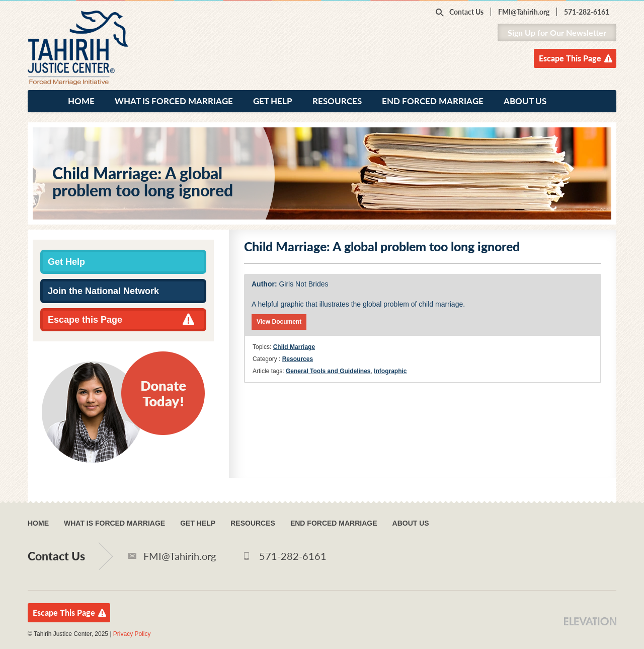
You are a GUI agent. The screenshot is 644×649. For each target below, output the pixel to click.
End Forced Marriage (433, 101)
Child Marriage (294, 347)
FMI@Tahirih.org (524, 12)
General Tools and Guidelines (328, 371)
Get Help (273, 101)
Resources (337, 101)
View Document (279, 322)
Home (81, 101)
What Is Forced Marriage (174, 101)
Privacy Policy (132, 634)
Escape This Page (570, 58)
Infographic (390, 371)
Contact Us (466, 12)
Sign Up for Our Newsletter (557, 32)
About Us (525, 101)
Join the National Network (103, 291)
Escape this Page (85, 320)
